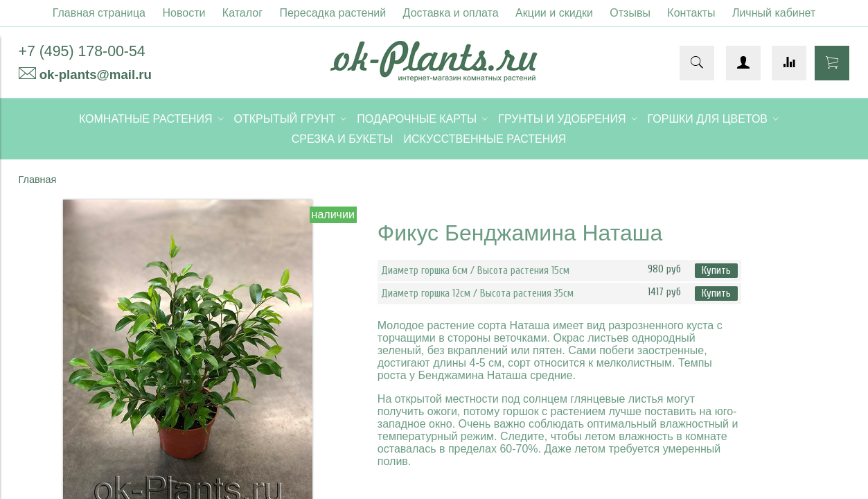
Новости (184, 13)
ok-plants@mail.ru (96, 75)
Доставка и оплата (451, 13)
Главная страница (99, 13)
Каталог (242, 13)
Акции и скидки (554, 13)
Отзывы (630, 13)
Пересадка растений (333, 13)
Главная (38, 180)
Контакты (691, 13)
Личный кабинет (774, 13)
